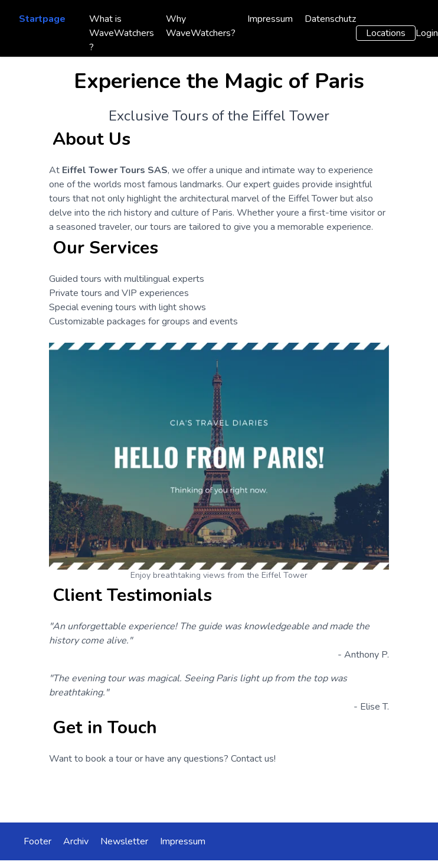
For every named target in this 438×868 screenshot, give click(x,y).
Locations (386, 33)
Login (427, 33)
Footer (37, 841)
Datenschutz (330, 19)
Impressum (270, 19)
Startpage (42, 19)
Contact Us (219, 792)
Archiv (76, 841)
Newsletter (124, 841)
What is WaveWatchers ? (122, 33)
